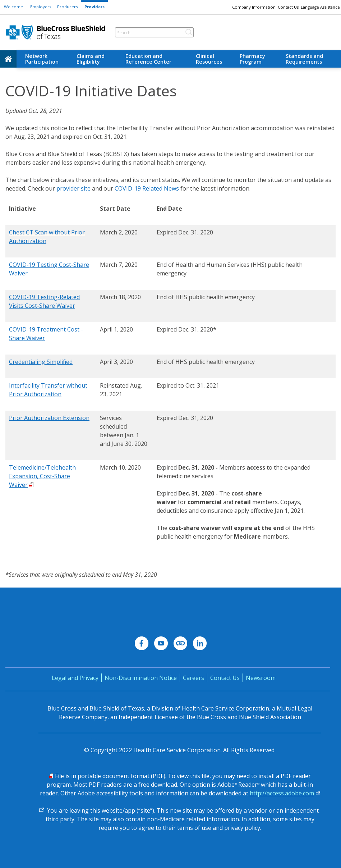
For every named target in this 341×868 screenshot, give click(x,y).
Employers (41, 7)
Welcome (13, 7)
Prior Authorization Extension (49, 418)
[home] (8, 59)
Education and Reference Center (148, 59)
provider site (73, 188)
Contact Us (288, 7)
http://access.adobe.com (282, 793)
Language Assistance (320, 7)
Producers (67, 7)
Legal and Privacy (75, 678)
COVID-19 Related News (147, 188)
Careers (193, 678)
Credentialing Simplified (41, 362)
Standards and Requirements (304, 59)
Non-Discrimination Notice (141, 678)
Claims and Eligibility (91, 59)
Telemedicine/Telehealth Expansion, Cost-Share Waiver (42, 476)
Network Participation (42, 59)
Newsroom (261, 678)
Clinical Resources (209, 59)
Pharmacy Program (252, 59)
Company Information (254, 7)
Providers (95, 7)
